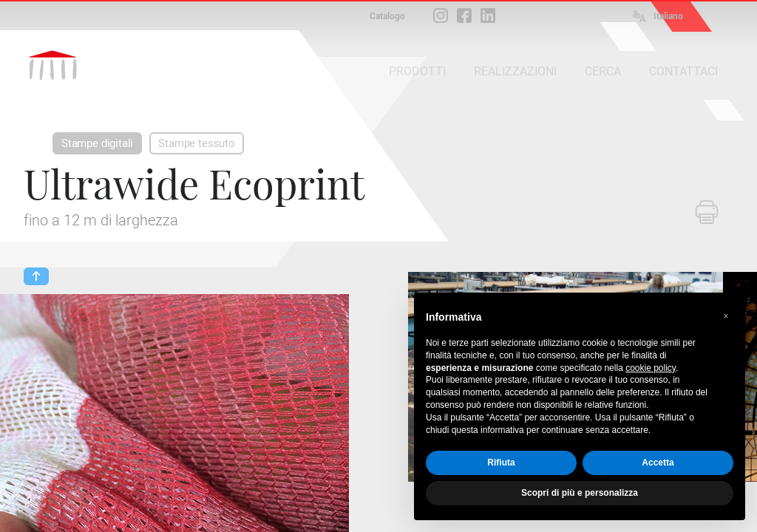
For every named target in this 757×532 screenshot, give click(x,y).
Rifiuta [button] (501, 463)
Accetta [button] (658, 463)
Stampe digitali (97, 143)
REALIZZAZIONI (515, 71)
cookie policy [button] (651, 368)
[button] (726, 316)
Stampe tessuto (196, 143)
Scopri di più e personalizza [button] (580, 493)
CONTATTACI (683, 71)
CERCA (603, 71)
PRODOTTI (417, 71)
